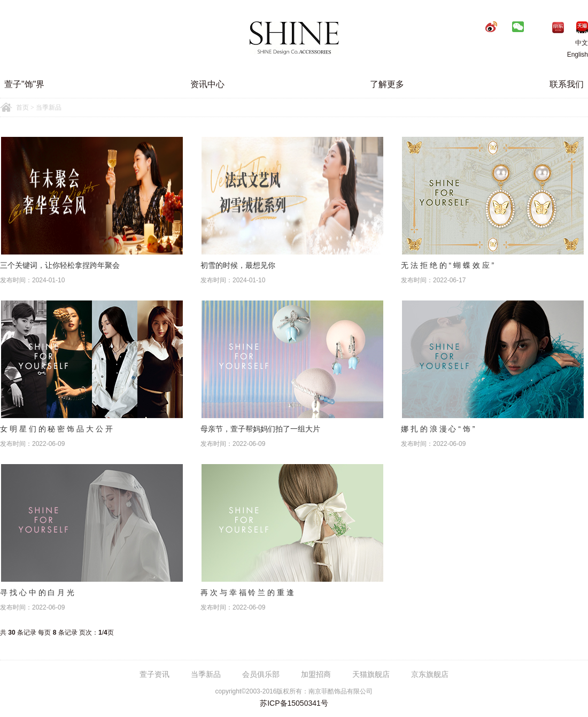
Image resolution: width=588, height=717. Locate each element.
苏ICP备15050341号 (294, 703)
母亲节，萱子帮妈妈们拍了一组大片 (260, 429)
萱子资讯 (154, 674)
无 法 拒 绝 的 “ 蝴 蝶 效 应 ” (447, 265)
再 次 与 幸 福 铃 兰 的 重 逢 (247, 592)
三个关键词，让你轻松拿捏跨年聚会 (60, 265)
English (578, 55)
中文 (574, 43)
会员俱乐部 (261, 674)
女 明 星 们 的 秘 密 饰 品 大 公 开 (56, 429)
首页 (22, 107)
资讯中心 (207, 84)
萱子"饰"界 (24, 84)
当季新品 (206, 674)
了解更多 (387, 84)
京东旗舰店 (430, 674)
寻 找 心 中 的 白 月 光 (37, 592)
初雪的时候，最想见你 (238, 265)
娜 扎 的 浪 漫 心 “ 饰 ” (438, 429)
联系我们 (567, 84)
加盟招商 (316, 674)
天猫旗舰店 (371, 674)
